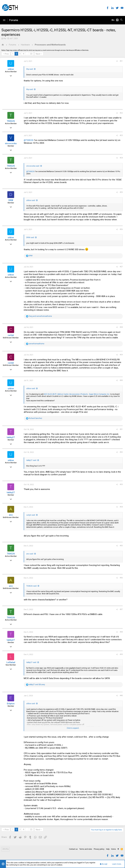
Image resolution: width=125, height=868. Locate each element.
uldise (11, 69)
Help (108, 849)
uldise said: (31, 200)
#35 (121, 546)
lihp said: (30, 69)
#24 (121, 158)
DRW (11, 200)
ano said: (30, 554)
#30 (121, 380)
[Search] (121, 20)
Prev (7, 54)
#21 (121, 61)
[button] (4, 20)
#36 (121, 578)
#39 (121, 654)
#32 (121, 452)
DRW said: (30, 237)
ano (11, 515)
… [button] (27, 54)
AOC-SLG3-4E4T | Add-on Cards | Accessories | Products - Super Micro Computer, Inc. (77, 394)
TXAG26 (11, 121)
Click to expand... (73, 728)
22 (31, 54)
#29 (121, 355)
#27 (121, 267)
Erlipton (11, 704)
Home (113, 849)
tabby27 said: (31, 460)
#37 (121, 609)
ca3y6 (11, 335)
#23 (121, 135)
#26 (121, 229)
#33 (121, 484)
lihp (5, 38)
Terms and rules (86, 849)
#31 (121, 429)
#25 (121, 192)
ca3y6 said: (31, 515)
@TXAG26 (29, 140)
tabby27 (11, 437)
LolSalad (11, 662)
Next (38, 54)
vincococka (11, 143)
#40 (121, 696)
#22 (121, 113)
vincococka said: (33, 166)
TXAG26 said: (32, 586)
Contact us (73, 849)
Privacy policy (99, 849)
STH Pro (6, 849)
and (40, 316)
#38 (121, 632)
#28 (121, 327)
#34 (121, 507)
